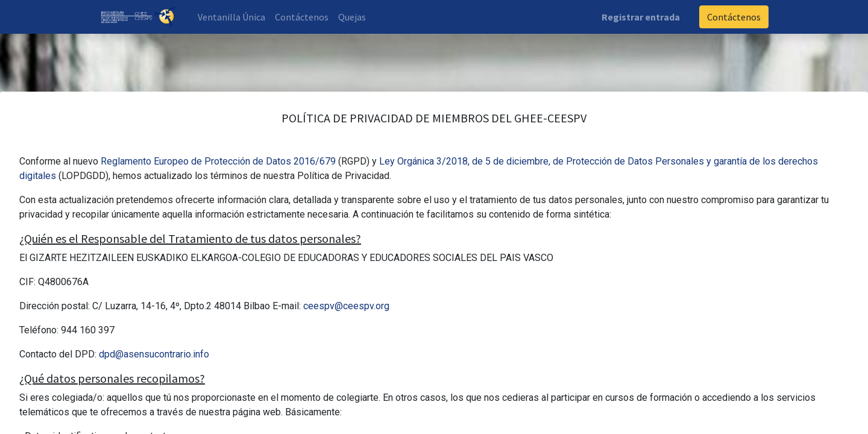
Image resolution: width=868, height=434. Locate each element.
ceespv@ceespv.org (346, 306)
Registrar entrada (641, 17)
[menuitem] (231, 17)
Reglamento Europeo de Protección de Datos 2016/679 (218, 161)
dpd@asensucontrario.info (154, 354)
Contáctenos (734, 17)
